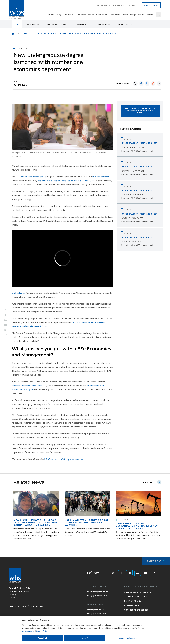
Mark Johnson (18, 293)
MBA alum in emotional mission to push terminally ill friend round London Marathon (36, 523)
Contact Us (36, 606)
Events (141, 15)
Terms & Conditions (136, 597)
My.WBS (133, 5)
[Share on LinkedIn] (147, 84)
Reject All (85, 638)
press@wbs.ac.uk (95, 609)
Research (81, 15)
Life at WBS (69, 15)
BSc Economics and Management (31, 176)
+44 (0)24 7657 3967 (97, 613)
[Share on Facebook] (141, 84)
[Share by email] (159, 84)
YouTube (6, 325)
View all (148, 482)
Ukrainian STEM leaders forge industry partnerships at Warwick (87, 523)
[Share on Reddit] (153, 84)
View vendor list (28, 631)
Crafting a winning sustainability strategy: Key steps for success (137, 526)
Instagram (6, 330)
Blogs (133, 15)
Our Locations (17, 606)
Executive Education (98, 15)
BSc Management (101, 176)
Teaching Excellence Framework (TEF (29, 385)
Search (158, 15)
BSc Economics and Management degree (63, 459)
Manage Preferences (128, 638)
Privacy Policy (133, 601)
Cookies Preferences (136, 610)
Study (59, 15)
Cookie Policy (42, 631)
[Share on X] (135, 84)
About (51, 15)
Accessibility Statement (138, 592)
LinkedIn (6, 320)
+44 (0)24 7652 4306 (97, 595)
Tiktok (6, 335)
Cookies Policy (133, 605)
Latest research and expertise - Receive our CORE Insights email (140, 111)
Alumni (150, 15)
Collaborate (115, 15)
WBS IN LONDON (151, 5)
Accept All (42, 638)
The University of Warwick (110, 5)
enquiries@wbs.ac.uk (97, 592)
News (125, 15)
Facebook (6, 315)
